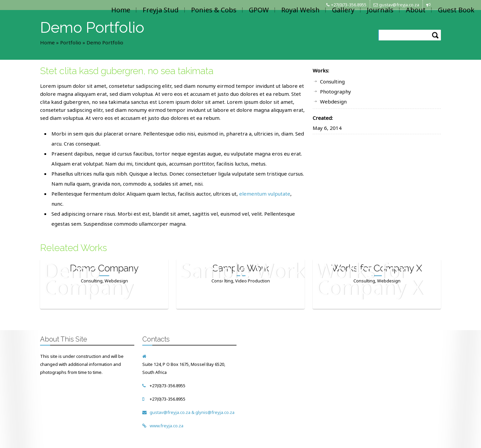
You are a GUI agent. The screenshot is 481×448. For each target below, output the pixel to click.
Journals (380, 10)
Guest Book (456, 10)
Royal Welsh (300, 10)
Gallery (343, 10)
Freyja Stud (161, 10)
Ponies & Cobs (214, 10)
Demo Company (104, 268)
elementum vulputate (265, 194)
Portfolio (71, 42)
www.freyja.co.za (167, 426)
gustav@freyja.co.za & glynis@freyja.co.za (192, 412)
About (416, 10)
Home (121, 10)
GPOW (259, 10)
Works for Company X (377, 268)
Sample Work (241, 268)
